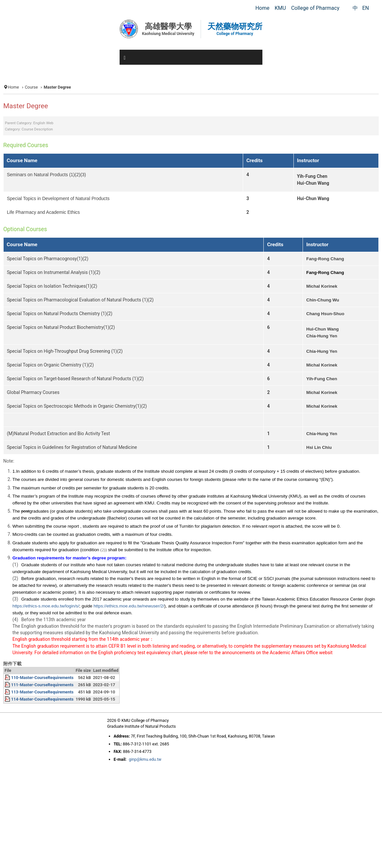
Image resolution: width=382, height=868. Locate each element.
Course (31, 87)
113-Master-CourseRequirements (42, 692)
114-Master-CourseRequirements (42, 699)
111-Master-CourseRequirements (42, 685)
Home (13, 87)
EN (365, 8)
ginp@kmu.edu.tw (145, 759)
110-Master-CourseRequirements (42, 678)
